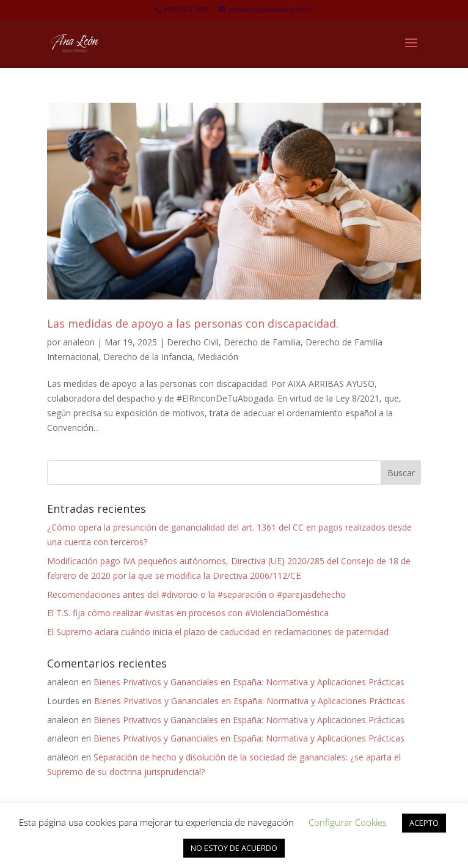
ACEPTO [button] (424, 823)
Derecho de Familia (262, 342)
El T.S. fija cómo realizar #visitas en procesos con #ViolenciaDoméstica (188, 613)
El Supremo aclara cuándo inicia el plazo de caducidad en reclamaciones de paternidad (218, 632)
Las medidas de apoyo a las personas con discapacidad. (193, 323)
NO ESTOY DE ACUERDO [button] (234, 848)
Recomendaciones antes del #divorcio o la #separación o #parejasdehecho (196, 594)
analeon (79, 342)
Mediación (218, 357)
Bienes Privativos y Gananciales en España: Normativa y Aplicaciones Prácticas (249, 682)
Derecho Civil (193, 342)
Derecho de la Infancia (148, 357)
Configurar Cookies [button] (348, 822)
